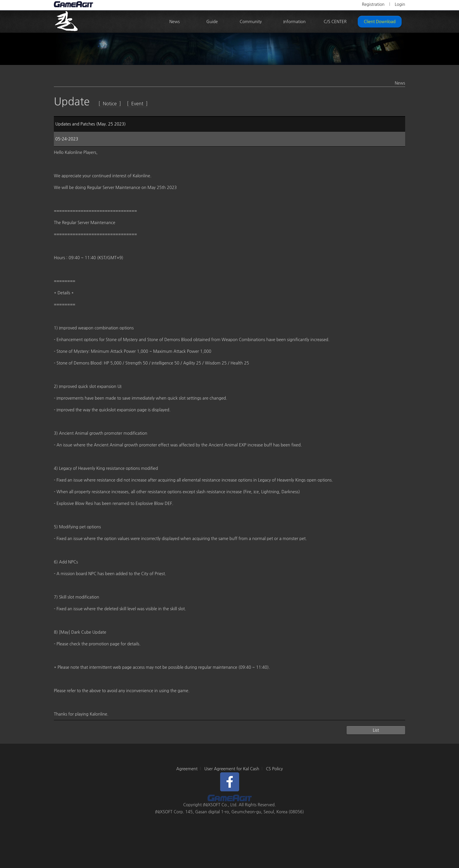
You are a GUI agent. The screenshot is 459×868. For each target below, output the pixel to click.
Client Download (380, 22)
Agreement (187, 769)
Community (251, 22)
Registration (373, 4)
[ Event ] (137, 104)
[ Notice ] (110, 104)
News (174, 22)
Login (400, 4)
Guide (212, 22)
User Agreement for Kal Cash (232, 769)
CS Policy (274, 769)
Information (294, 22)
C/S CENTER (335, 22)
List (376, 730)
